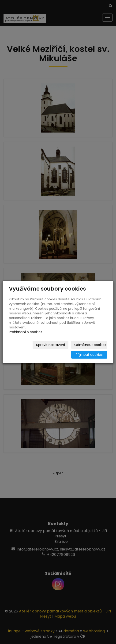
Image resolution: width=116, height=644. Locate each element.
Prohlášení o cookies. (26, 332)
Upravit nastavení (51, 345)
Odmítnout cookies (90, 345)
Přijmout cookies (89, 355)
